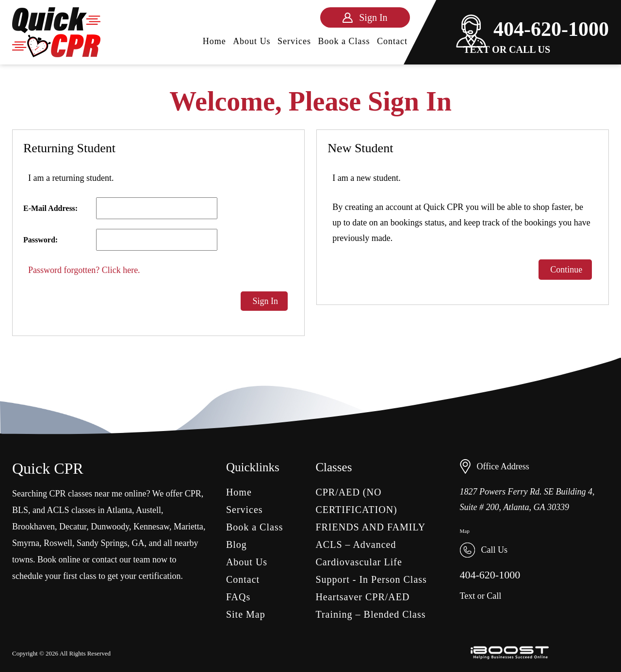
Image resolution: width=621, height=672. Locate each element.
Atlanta (119, 510)
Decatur (73, 527)
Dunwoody (110, 527)
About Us (252, 41)
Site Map (246, 614)
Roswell (58, 543)
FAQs (238, 597)
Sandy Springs (102, 543)
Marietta (188, 527)
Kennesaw (151, 527)
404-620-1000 (532, 29)
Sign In (264, 301)
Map (465, 531)
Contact (392, 41)
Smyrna (26, 543)
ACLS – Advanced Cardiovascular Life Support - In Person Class (371, 562)
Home (214, 41)
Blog (237, 544)
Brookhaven (33, 527)
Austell (148, 510)
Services (294, 41)
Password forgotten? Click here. (84, 270)
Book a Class (344, 41)
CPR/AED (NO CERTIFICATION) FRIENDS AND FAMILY (370, 510)
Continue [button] (565, 270)
